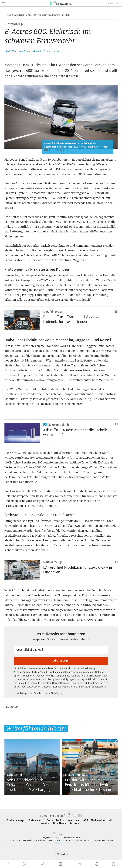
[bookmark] (66, 51)
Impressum (74, 820)
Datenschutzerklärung (42, 679)
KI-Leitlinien (60, 823)
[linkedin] (61, 864)
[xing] (43, 864)
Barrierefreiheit (56, 820)
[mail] (79, 864)
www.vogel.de (61, 843)
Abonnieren (61, 661)
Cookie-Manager (16, 820)
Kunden (45, 823)
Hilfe (110, 820)
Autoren (74, 823)
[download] (97, 864)
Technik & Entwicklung (14, 15)
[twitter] (25, 864)
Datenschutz (37, 820)
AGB (86, 820)
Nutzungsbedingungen (63, 676)
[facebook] (8, 864)
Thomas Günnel (32, 51)
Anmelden (114, 3)
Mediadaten (98, 820)
